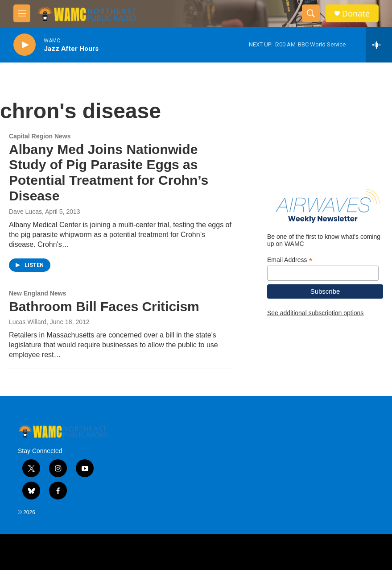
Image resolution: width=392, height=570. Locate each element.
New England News (37, 293)
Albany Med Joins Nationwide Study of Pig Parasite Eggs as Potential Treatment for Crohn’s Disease (109, 173)
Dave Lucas (25, 212)
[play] (25, 45)
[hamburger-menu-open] (22, 13)
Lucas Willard (28, 322)
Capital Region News (40, 136)
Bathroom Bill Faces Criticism (104, 306)
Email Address (290, 260)
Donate (356, 14)
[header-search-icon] (311, 13)
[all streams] (379, 45)
